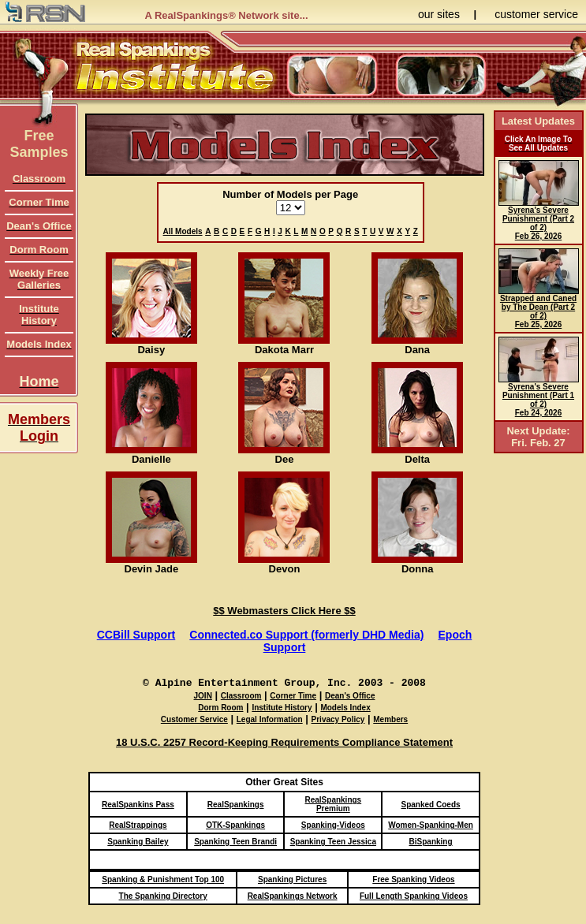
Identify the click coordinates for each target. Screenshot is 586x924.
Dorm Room (220, 708)
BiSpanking (431, 842)
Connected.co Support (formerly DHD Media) (306, 635)
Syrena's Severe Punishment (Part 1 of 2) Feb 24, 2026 (539, 396)
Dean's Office (350, 696)
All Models (183, 231)
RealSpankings (236, 805)
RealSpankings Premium (333, 804)
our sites (439, 14)
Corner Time (293, 696)
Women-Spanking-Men (431, 825)
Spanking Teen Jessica (333, 842)
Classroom (241, 696)
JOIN (203, 696)
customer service (536, 14)
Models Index (345, 708)
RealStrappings (138, 825)
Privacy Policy (338, 719)
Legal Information (270, 719)
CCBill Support (136, 635)
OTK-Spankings (235, 825)
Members (390, 719)
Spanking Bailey (138, 842)
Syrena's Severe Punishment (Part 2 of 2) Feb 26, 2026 (539, 220)
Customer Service (194, 719)
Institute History (282, 708)
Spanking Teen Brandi (235, 842)
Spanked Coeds (431, 805)
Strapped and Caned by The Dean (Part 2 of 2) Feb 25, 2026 (539, 308)
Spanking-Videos (333, 825)
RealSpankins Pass (138, 805)
